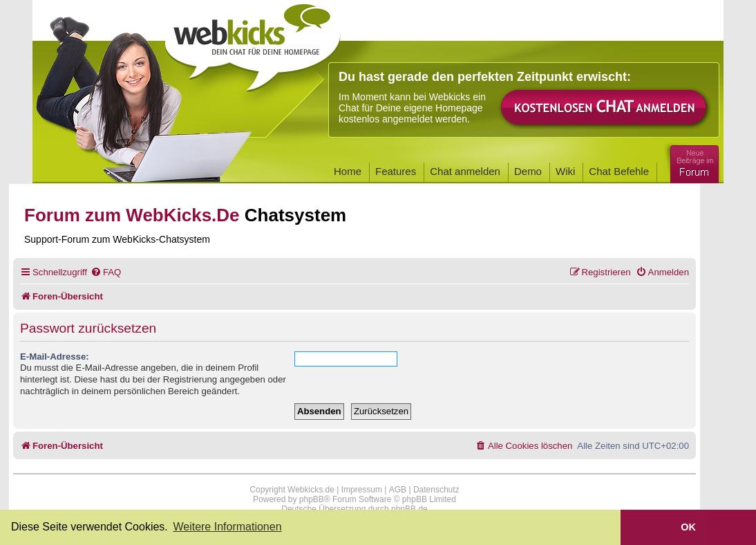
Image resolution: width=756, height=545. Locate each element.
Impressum (362, 490)
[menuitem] (106, 272)
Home (348, 171)
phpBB (312, 499)
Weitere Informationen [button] (227, 527)
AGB (398, 490)
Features (396, 171)
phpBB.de (409, 509)
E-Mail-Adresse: (55, 357)
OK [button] (688, 527)
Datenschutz (436, 490)
